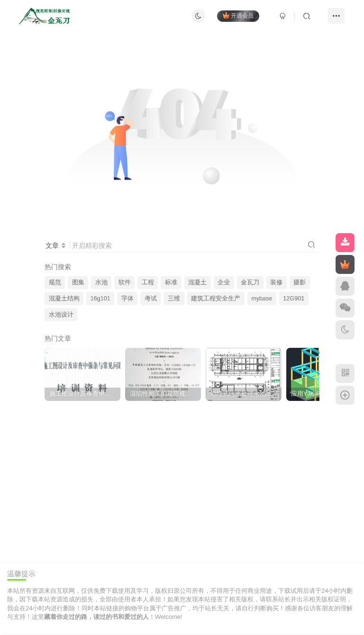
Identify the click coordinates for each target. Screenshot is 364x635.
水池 (101, 282)
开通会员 (238, 15)
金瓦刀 (250, 282)
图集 (78, 282)
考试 (151, 299)
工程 (148, 282)
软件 (125, 282)
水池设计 (61, 315)
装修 (276, 282)
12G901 (294, 299)
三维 (174, 299)
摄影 (300, 282)
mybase (262, 299)
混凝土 (197, 282)
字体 (127, 299)
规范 (55, 282)
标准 (171, 282)
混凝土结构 (64, 299)
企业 (224, 282)
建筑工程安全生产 (216, 299)
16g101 (100, 299)
